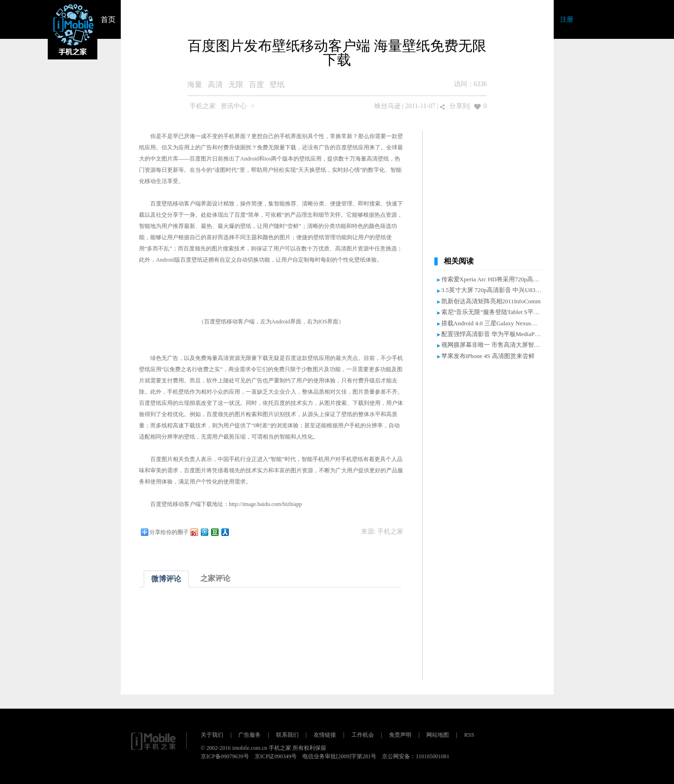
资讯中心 (234, 106)
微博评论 (166, 579)
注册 (567, 19)
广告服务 (249, 735)
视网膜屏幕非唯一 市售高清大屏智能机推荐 (500, 345)
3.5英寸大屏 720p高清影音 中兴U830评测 (496, 290)
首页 (108, 19)
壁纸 (277, 84)
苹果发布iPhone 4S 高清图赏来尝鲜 (488, 356)
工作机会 (363, 735)
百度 (256, 84)
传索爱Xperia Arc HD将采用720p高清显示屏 (499, 279)
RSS (469, 735)
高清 (215, 84)
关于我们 (212, 735)
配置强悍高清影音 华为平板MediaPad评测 (497, 334)
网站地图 (438, 735)
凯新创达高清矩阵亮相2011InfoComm (491, 301)
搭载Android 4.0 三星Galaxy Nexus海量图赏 (498, 323)
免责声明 (400, 735)
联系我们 (287, 735)
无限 (236, 84)
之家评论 (215, 578)
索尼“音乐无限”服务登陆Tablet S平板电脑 (497, 312)
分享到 (459, 106)
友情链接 (325, 735)
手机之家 (203, 106)
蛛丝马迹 (388, 106)
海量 (195, 84)
